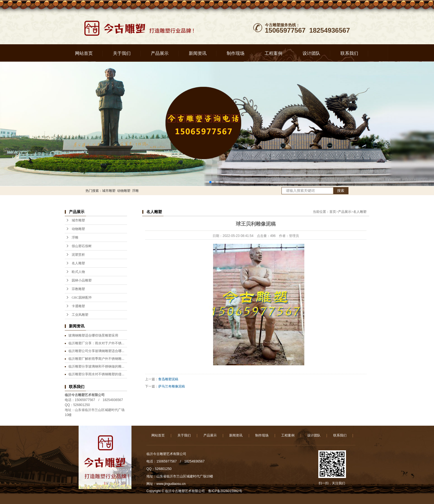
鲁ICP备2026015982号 (225, 491)
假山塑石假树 (82, 246)
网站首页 (84, 53)
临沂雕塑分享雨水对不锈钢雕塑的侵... (96, 374)
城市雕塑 (109, 191)
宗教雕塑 (78, 289)
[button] (210, 182)
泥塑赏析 (78, 255)
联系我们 (349, 53)
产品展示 (160, 53)
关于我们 (122, 53)
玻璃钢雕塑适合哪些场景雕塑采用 (93, 335)
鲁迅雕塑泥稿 (168, 379)
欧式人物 (78, 272)
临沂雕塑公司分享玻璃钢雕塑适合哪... (96, 351)
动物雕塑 (124, 191)
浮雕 (135, 191)
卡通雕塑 (78, 306)
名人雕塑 (78, 263)
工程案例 (273, 53)
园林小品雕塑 (82, 280)
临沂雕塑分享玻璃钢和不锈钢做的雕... (96, 366)
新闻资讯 (198, 53)
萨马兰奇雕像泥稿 (172, 386)
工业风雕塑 (80, 315)
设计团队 (311, 53)
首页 (333, 212)
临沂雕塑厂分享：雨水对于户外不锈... (96, 343)
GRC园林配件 (82, 298)
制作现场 (236, 53)
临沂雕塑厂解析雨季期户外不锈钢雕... (96, 359)
